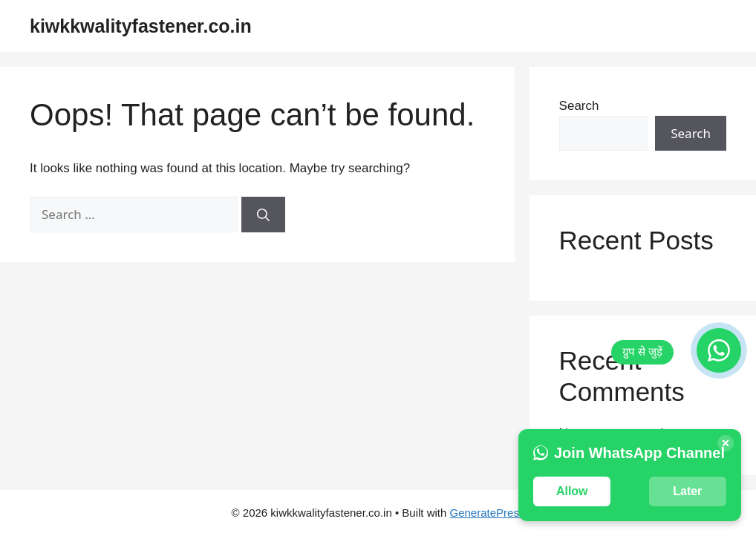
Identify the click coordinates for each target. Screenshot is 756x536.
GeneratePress (488, 513)
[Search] (263, 215)
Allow (572, 491)
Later (687, 491)
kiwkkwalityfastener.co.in (141, 26)
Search (579, 106)
